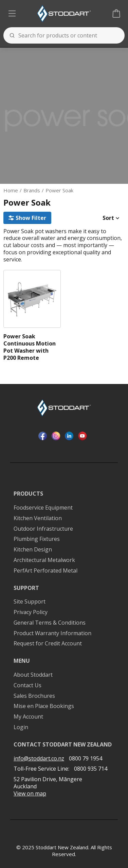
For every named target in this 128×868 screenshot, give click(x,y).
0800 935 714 (91, 769)
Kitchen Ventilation (38, 518)
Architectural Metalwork (44, 560)
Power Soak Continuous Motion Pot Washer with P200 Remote (30, 347)
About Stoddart (33, 675)
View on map (30, 794)
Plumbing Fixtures (37, 539)
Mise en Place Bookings (44, 706)
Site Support (30, 602)
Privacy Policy (31, 612)
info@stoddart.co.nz (39, 759)
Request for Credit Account (48, 644)
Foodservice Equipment (43, 508)
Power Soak (59, 190)
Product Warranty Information (52, 633)
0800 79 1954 (86, 758)
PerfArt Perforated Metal (45, 571)
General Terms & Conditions (50, 623)
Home (11, 190)
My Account (28, 717)
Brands (32, 190)
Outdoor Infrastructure (43, 529)
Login (21, 727)
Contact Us (28, 685)
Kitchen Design (33, 550)
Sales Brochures (34, 696)
